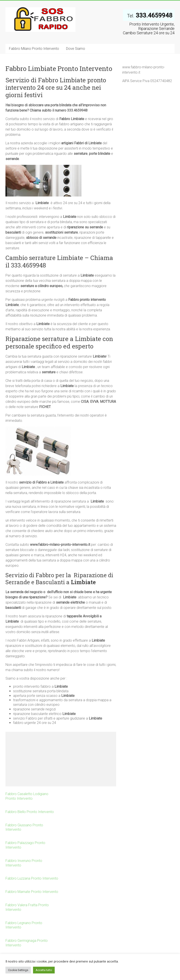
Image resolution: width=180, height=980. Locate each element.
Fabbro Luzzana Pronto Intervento (32, 878)
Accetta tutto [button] (44, 970)
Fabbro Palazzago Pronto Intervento (25, 845)
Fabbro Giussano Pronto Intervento (24, 827)
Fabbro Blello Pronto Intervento (30, 812)
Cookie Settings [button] (18, 970)
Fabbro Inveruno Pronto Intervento (24, 863)
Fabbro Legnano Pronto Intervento (24, 925)
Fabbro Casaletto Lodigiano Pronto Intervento (27, 796)
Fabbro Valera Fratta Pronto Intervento (27, 907)
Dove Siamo (76, 49)
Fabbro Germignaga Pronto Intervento (27, 943)
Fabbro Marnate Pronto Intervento (32, 892)
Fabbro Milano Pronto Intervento (34, 49)
